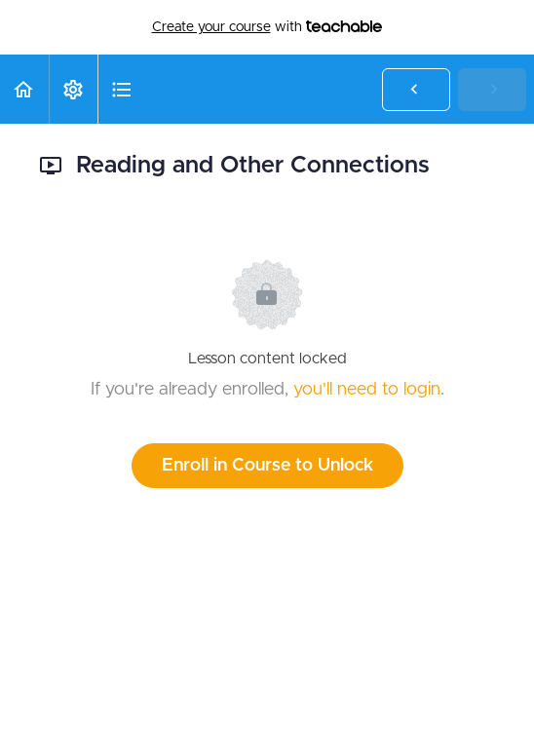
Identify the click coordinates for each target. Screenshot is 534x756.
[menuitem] (73, 89)
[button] (24, 89)
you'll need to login (367, 390)
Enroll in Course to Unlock (267, 466)
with (267, 27)
